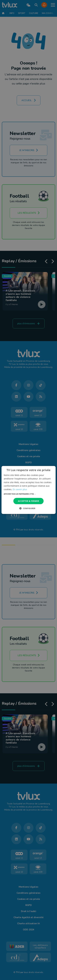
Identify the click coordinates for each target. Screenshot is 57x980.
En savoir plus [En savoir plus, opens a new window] (20, 489)
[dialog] (28, 490)
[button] (28, 494)
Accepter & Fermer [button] (28, 501)
